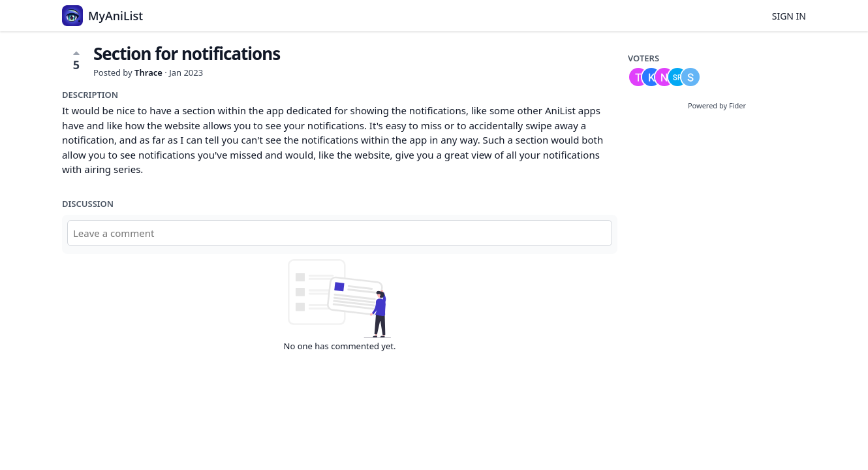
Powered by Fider (717, 105)
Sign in (789, 16)
